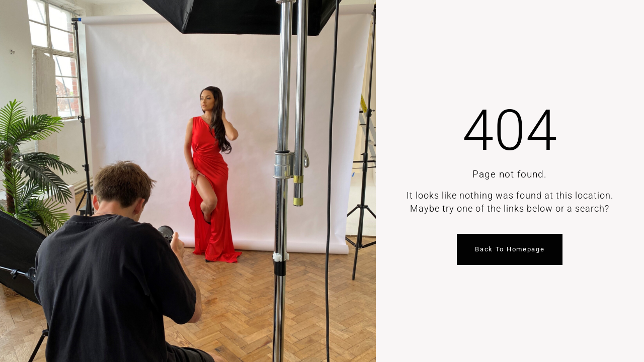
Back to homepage (510, 249)
